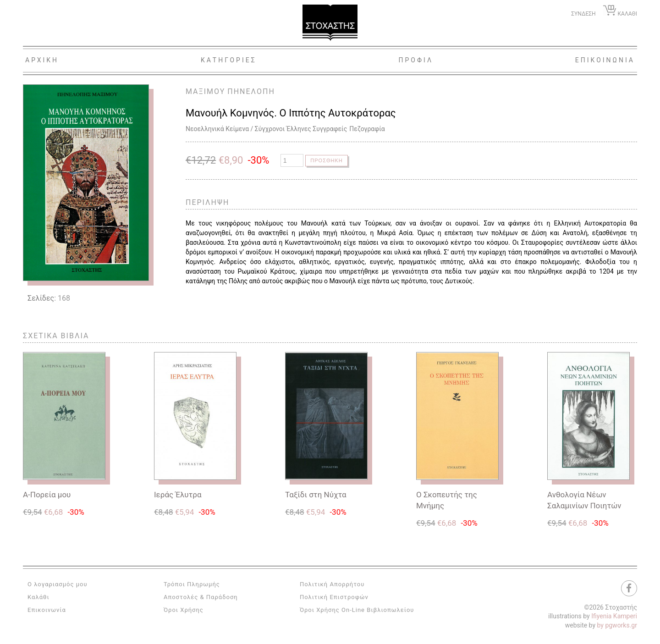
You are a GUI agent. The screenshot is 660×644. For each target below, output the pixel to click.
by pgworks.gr (617, 625)
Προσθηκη (327, 160)
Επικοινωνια (605, 60)
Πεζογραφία (367, 129)
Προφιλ (416, 60)
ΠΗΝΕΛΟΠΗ (251, 91)
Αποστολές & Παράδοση (201, 597)
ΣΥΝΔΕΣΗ (583, 14)
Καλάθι (38, 597)
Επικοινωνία (47, 610)
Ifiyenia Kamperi (614, 616)
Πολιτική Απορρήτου (332, 584)
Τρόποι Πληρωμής (192, 584)
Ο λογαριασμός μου (58, 584)
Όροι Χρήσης (184, 610)
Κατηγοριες (229, 60)
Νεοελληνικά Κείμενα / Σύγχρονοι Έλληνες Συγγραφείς (266, 129)
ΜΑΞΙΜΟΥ (205, 91)
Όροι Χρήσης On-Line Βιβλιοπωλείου (357, 610)
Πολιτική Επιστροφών (334, 597)
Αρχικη (42, 60)
